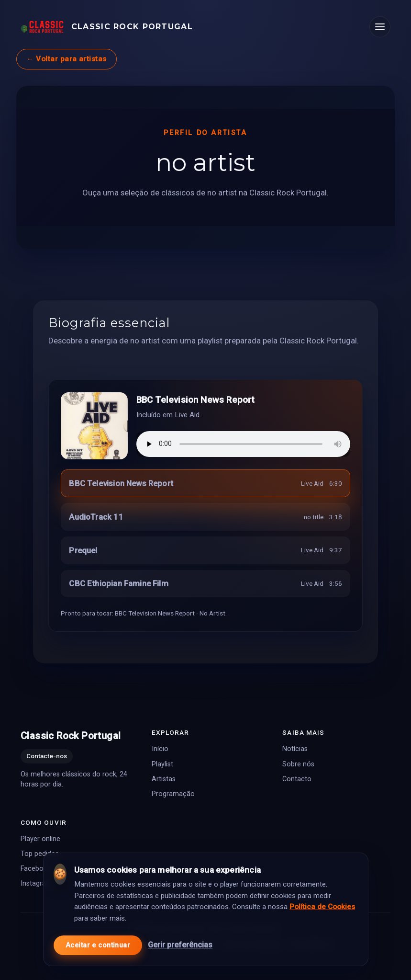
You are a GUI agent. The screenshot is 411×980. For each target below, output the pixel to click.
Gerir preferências (180, 943)
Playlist (162, 764)
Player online (40, 839)
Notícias (295, 749)
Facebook (36, 869)
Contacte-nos (47, 756)
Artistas (164, 779)
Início (160, 749)
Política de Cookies (322, 904)
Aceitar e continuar (98, 943)
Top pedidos (40, 854)
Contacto (297, 779)
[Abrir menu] (380, 27)
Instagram (36, 884)
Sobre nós (298, 764)
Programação (173, 794)
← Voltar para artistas (66, 59)
